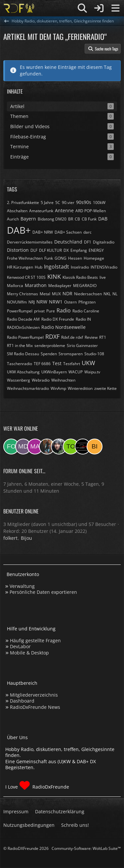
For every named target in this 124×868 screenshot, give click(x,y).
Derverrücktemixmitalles (30, 242)
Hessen (75, 258)
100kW (99, 203)
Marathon (36, 285)
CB (77, 219)
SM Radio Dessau (23, 354)
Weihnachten (63, 380)
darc (87, 232)
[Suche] (82, 8)
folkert (10, 538)
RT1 (103, 337)
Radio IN (83, 319)
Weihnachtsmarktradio (28, 388)
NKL (107, 294)
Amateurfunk (41, 211)
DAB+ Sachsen (68, 232)
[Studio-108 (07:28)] (83, 447)
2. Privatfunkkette (23, 203)
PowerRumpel (20, 311)
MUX (56, 294)
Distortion (18, 250)
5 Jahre (47, 203)
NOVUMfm (17, 302)
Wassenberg (19, 380)
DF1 (88, 242)
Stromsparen (71, 354)
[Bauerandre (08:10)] (59, 447)
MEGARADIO (85, 286)
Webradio (41, 380)
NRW (42, 302)
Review (91, 337)
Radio (64, 310)
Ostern (70, 302)
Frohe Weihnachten (25, 258)
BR (71, 219)
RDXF (52, 336)
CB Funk (89, 219)
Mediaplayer (60, 286)
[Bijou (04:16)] (95, 447)
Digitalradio (104, 242)
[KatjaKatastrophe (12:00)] (47, 447)
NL (115, 294)
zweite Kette (105, 388)
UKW (88, 363)
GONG (61, 258)
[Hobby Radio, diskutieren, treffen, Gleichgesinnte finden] (19, 8)
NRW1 (56, 302)
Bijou (26, 538)
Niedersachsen (88, 294)
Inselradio (80, 267)
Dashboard (22, 701)
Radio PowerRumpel (25, 337)
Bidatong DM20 (52, 219)
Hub (39, 267)
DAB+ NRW (43, 232)
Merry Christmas (22, 294)
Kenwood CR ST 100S (26, 277)
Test (57, 363)
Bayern (28, 219)
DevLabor (20, 646)
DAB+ (19, 230)
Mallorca (15, 286)
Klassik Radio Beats (80, 277)
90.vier (68, 203)
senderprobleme (50, 346)
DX (66, 250)
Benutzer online (21, 511)
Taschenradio (20, 364)
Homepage (94, 258)
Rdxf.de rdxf (72, 337)
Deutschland (68, 242)
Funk (49, 258)
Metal (45, 294)
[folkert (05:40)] (11, 447)
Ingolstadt (57, 267)
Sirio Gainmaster (82, 346)
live (103, 277)
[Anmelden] (99, 8)
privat (39, 311)
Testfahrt (72, 364)
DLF (34, 250)
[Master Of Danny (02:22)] (23, 447)
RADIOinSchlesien (23, 327)
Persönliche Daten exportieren (43, 592)
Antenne (64, 210)
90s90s (84, 202)
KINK (54, 276)
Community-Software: (86, 848)
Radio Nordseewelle (63, 327)
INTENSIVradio (104, 267)
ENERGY (96, 250)
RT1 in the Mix (20, 346)
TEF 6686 (42, 364)
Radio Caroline (86, 311)
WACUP (76, 372)
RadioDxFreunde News (35, 707)
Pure (51, 311)
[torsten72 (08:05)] (71, 447)
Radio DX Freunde (58, 319)
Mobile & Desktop (29, 653)
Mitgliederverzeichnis (34, 695)
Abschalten (17, 211)
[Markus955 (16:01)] (35, 447)
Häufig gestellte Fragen (35, 640)
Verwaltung (22, 586)
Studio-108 (94, 354)
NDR (67, 293)
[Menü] (115, 8)
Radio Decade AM (23, 319)
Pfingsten (87, 302)
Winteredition (80, 388)
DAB (103, 219)
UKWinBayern (54, 372)
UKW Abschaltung (23, 372)
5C (58, 203)
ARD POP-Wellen (91, 211)
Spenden (49, 354)
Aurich (13, 219)
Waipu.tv (92, 372)
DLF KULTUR (50, 250)
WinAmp (58, 388)
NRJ (32, 302)
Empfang (79, 250)
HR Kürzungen (20, 267)
